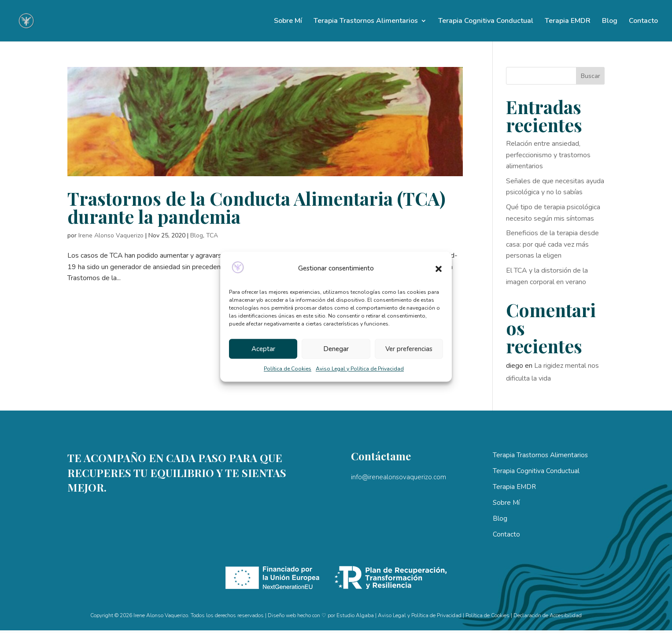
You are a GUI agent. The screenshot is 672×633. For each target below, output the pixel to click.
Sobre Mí (288, 22)
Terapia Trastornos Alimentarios (366, 22)
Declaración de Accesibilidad (548, 615)
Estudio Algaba (355, 615)
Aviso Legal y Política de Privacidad (360, 369)
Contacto (643, 22)
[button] (439, 269)
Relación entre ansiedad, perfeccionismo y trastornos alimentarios (548, 155)
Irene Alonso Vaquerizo (111, 235)
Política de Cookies (288, 369)
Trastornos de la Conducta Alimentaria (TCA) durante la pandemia (257, 207)
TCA (212, 235)
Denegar (336, 349)
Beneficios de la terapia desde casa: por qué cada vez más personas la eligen (552, 244)
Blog (610, 22)
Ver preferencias (409, 349)
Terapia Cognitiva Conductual (486, 22)
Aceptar (263, 349)
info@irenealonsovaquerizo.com (399, 477)
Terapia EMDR (568, 22)
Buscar (591, 76)
